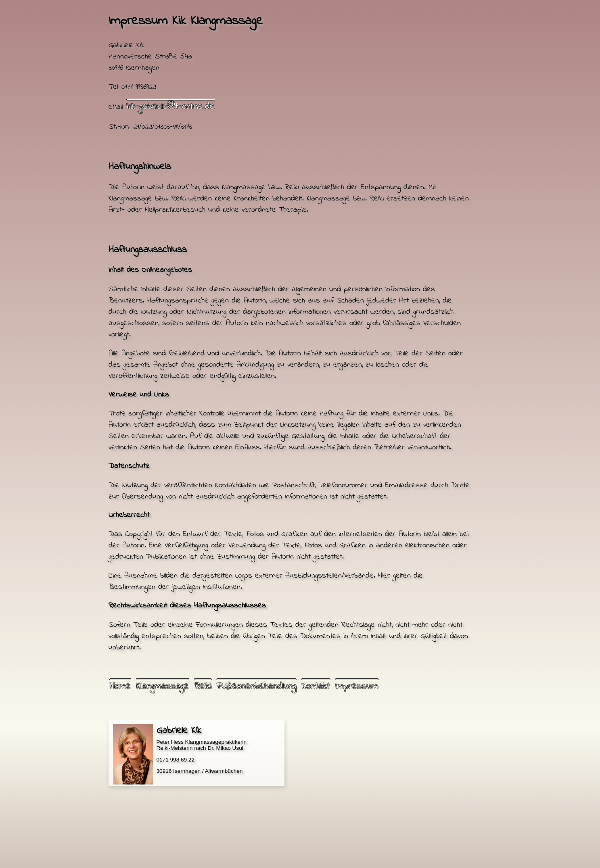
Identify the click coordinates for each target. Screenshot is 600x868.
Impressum (357, 686)
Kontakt (316, 686)
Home (120, 686)
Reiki (203, 686)
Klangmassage (163, 686)
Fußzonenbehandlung (257, 686)
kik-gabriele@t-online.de (171, 107)
